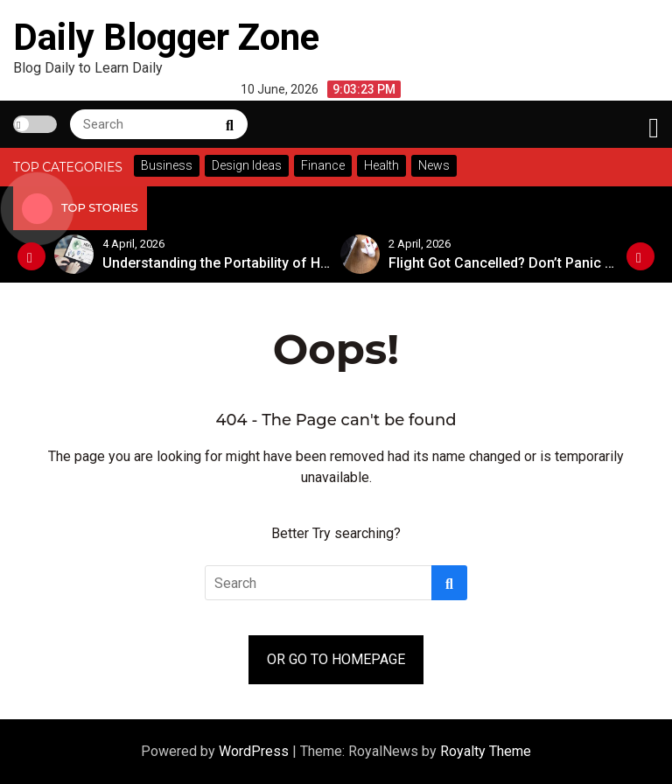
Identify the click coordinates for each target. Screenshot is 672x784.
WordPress (255, 751)
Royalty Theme (486, 751)
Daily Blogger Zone (166, 37)
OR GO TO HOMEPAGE (336, 659)
